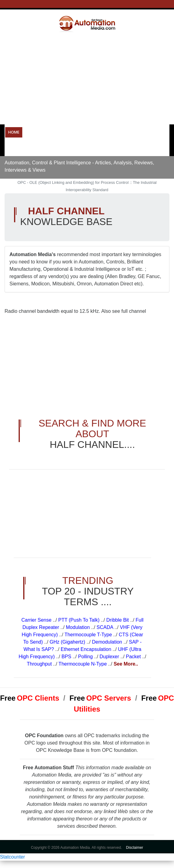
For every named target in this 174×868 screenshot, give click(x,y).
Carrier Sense (37, 620)
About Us (94, 148)
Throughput (40, 664)
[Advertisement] (89, 78)
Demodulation (108, 642)
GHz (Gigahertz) (68, 642)
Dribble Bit (118, 620)
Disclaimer (135, 848)
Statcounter (13, 857)
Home (14, 132)
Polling (86, 657)
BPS (67, 657)
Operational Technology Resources (63, 132)
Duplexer (110, 657)
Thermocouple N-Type (83, 664)
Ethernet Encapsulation (87, 649)
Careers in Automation (32, 148)
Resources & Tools (141, 132)
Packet (134, 657)
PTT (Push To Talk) (80, 620)
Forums (70, 148)
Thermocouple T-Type (89, 635)
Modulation (79, 627)
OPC (111, 132)
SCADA (105, 627)
